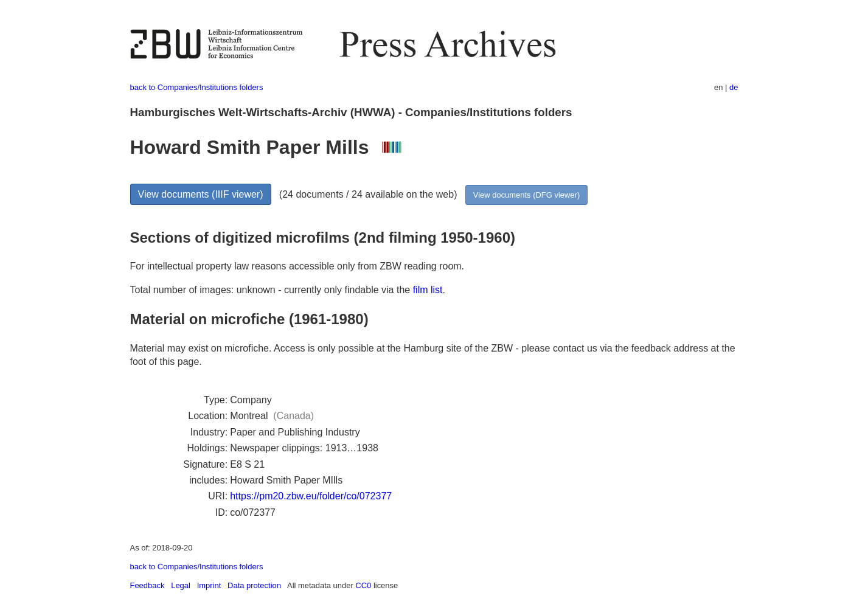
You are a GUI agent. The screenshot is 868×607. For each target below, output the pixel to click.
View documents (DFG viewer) (526, 195)
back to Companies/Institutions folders (197, 87)
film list (428, 290)
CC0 (363, 585)
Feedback (148, 585)
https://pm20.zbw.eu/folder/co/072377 (311, 496)
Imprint (209, 585)
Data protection (254, 585)
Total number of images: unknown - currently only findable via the (272, 290)
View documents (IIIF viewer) (201, 194)
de (734, 87)
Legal (181, 585)
